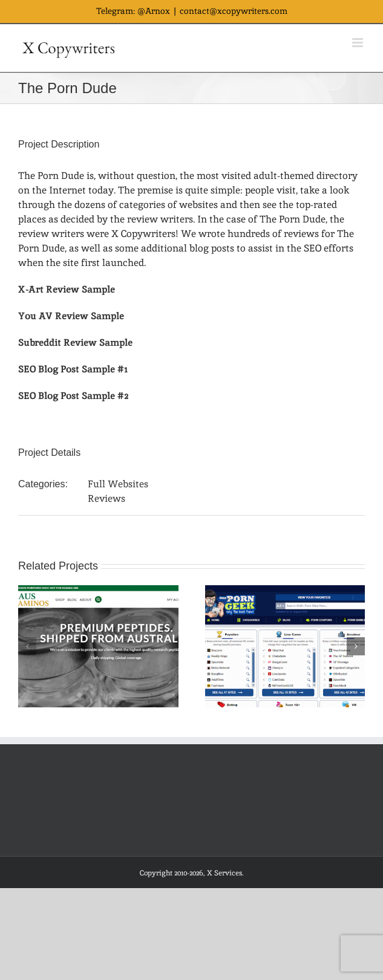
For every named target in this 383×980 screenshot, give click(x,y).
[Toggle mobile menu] (358, 43)
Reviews (106, 498)
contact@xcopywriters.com (234, 11)
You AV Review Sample (71, 316)
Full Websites (118, 484)
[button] (27, 646)
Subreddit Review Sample (75, 342)
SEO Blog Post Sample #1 (73, 369)
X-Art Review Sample (67, 289)
